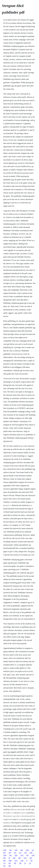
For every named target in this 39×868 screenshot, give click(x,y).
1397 (16, 850)
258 (31, 858)
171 (30, 863)
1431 (16, 855)
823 (4, 853)
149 (10, 853)
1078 (5, 850)
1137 (22, 855)
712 (4, 863)
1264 (5, 855)
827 (28, 855)
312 (4, 866)
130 (25, 853)
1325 (25, 858)
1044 (10, 861)
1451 (31, 853)
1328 (27, 850)
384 (19, 858)
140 (10, 850)
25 (25, 863)
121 (33, 850)
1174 (16, 861)
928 (4, 858)
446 (22, 850)
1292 (22, 861)
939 (4, 861)
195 (10, 855)
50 (9, 858)
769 (15, 863)
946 (10, 866)
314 (15, 853)
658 (14, 858)
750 (31, 861)
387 (10, 863)
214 (20, 853)
